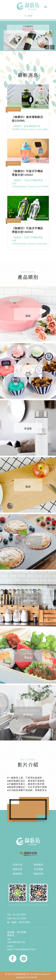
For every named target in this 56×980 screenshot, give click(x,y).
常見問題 (39, 869)
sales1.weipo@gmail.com (21, 949)
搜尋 (28, 16)
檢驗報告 (39, 865)
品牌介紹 (18, 865)
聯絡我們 (39, 874)
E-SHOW (33, 977)
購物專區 (18, 874)
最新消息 (18, 869)
